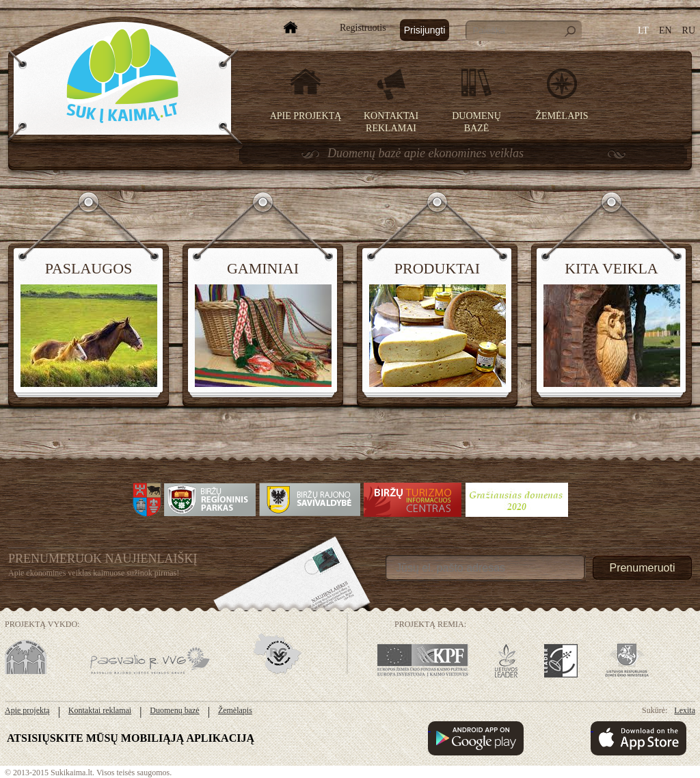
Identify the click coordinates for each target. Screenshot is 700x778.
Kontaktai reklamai (100, 710)
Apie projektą (306, 116)
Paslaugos (89, 268)
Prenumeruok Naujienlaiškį (103, 559)
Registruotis (363, 28)
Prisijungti (425, 30)
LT (643, 30)
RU (689, 30)
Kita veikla (611, 268)
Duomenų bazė (174, 710)
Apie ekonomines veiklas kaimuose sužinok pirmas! (94, 573)
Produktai (437, 268)
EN (665, 30)
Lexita (685, 710)
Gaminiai (263, 268)
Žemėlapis (562, 116)
